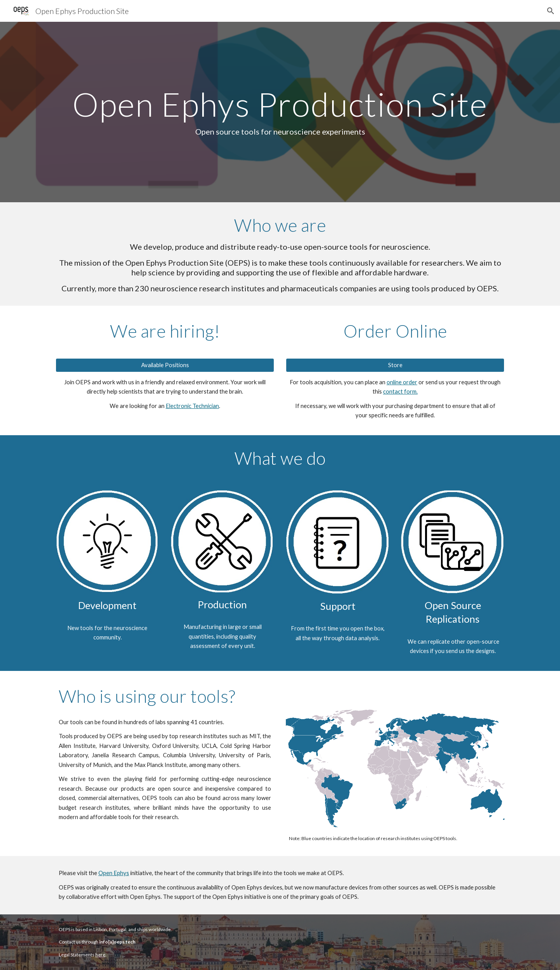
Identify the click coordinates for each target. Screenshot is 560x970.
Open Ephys (114, 873)
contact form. (400, 391)
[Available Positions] (165, 365)
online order (402, 382)
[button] (551, 11)
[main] (280, 112)
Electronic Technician (192, 406)
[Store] (395, 365)
